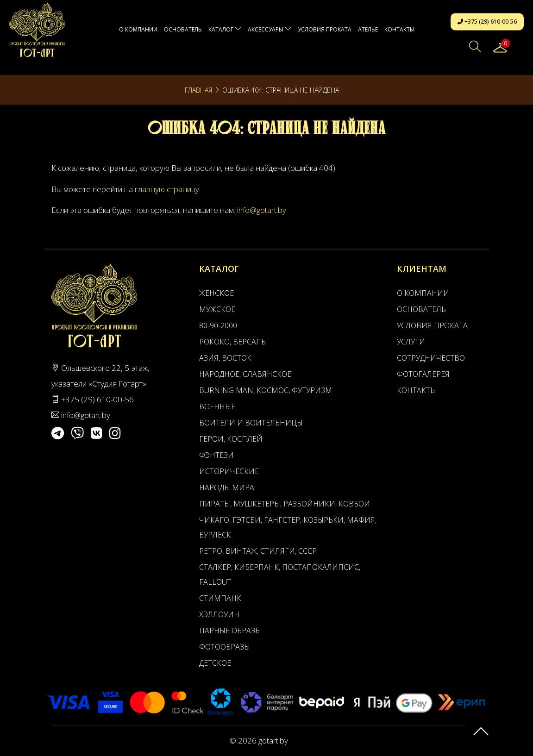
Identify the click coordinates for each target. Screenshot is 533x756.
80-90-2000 (218, 325)
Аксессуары (270, 29)
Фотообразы (225, 647)
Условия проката (325, 29)
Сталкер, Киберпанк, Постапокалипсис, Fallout (280, 575)
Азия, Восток (225, 358)
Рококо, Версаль (232, 342)
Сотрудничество (431, 358)
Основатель (183, 29)
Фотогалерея (423, 374)
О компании (138, 29)
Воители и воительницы (251, 423)
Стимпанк (220, 598)
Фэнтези (216, 455)
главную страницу (167, 189)
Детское (215, 663)
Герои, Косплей (231, 439)
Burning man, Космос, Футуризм (266, 390)
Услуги (411, 342)
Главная (198, 90)
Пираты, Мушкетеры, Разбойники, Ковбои (285, 504)
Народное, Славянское (245, 374)
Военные (217, 406)
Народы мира (227, 487)
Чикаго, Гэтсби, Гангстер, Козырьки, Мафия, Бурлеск (288, 527)
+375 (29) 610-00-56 (487, 22)
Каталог (225, 29)
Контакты (399, 29)
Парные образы (230, 631)
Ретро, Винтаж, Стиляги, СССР (258, 551)
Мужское (217, 309)
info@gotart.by (262, 210)
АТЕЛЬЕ (368, 29)
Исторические (229, 471)
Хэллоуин (219, 614)
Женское (216, 293)
